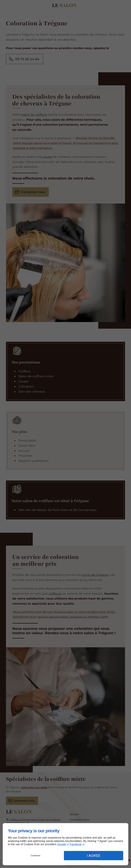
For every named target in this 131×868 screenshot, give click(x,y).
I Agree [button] (93, 856)
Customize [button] (36, 856)
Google (62, 844)
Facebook (76, 844)
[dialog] (65, 844)
